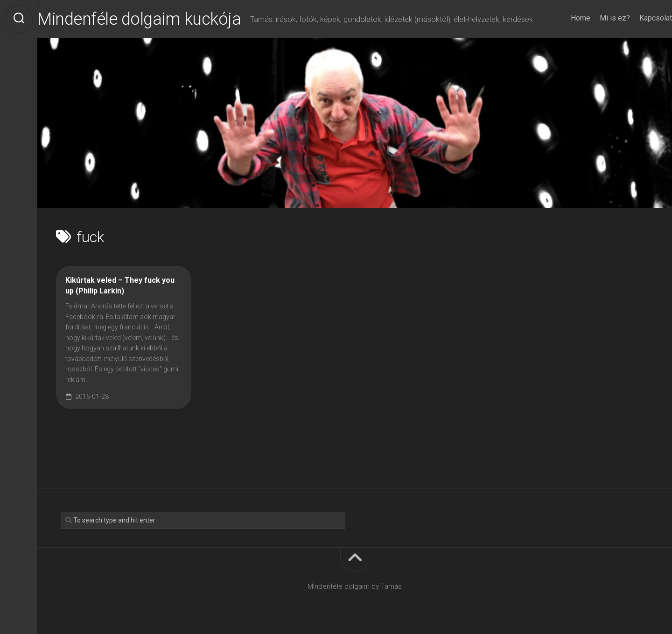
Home (562, 18)
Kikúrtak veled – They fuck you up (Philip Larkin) (120, 286)
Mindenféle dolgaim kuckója (158, 19)
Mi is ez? (596, 18)
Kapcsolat (637, 18)
